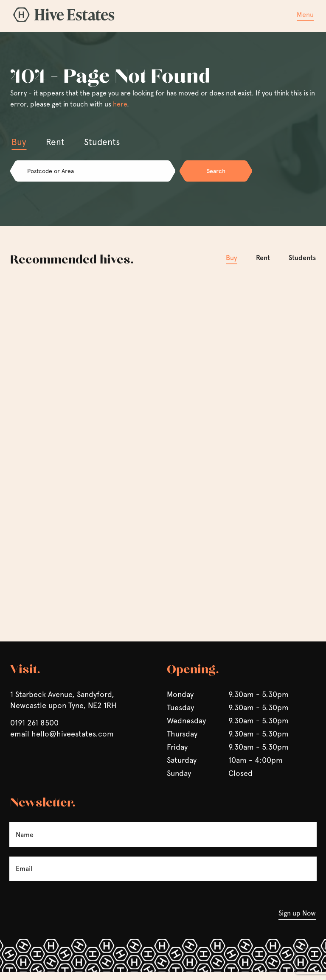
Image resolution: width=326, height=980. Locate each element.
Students (302, 257)
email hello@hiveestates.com (62, 742)
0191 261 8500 (34, 731)
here (120, 104)
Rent (263, 257)
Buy (232, 257)
